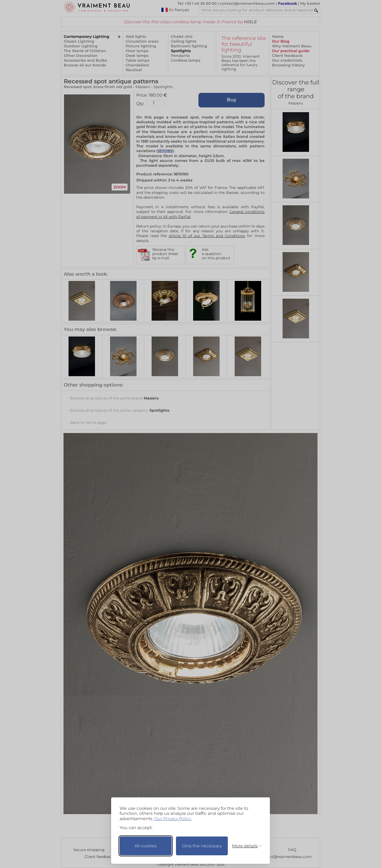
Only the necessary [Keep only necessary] (202, 846)
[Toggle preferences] (244, 846)
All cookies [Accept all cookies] (146, 846)
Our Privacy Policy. (173, 819)
